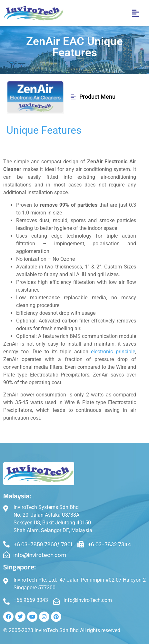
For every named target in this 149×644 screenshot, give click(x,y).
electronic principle (113, 352)
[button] (135, 13)
